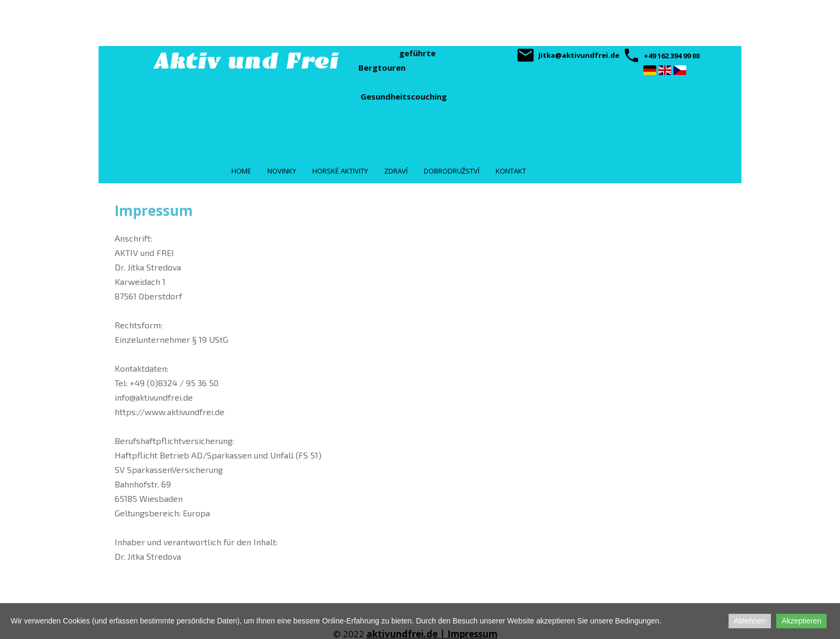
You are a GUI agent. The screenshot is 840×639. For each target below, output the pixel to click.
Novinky (282, 171)
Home (241, 171)
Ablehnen (750, 621)
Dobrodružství (452, 171)
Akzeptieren (801, 621)
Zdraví (396, 171)
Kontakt (511, 171)
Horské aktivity (340, 171)
